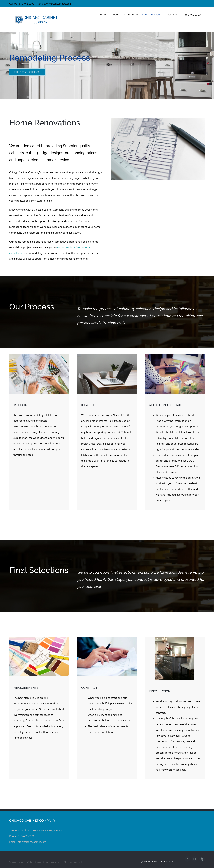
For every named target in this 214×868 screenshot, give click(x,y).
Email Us (167, 862)
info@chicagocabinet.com (32, 842)
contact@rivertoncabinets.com (55, 4)
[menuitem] (104, 15)
